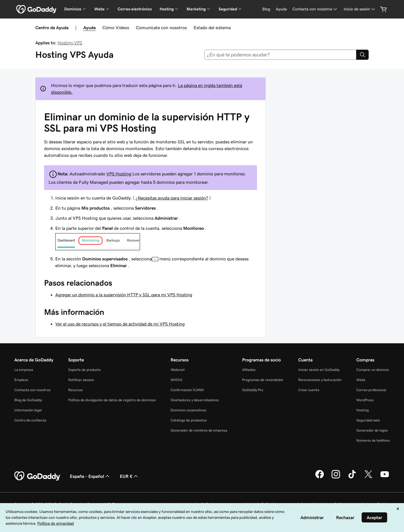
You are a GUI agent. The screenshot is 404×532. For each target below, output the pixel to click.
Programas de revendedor (263, 380)
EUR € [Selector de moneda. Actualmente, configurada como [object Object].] (129, 476)
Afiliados (249, 370)
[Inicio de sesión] (360, 9)
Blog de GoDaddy (28, 400)
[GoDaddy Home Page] (38, 476)
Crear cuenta (309, 390)
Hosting (362, 410)
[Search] (362, 55)
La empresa (24, 370)
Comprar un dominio (373, 370)
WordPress (365, 400)
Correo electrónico (135, 9)
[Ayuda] (281, 9)
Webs (361, 380)
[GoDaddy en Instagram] (336, 478)
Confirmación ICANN (187, 390)
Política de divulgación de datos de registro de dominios (112, 400)
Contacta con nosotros (32, 390)
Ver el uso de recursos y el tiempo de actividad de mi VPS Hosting (120, 324)
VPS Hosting (119, 174)
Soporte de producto (84, 370)
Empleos (21, 380)
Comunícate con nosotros (161, 27)
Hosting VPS (70, 43)
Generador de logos (372, 430)
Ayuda (89, 27)
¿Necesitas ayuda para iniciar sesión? (172, 198)
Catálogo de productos (189, 420)
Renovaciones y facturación (320, 380)
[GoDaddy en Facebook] (320, 478)
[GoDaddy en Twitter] (368, 478)
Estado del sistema (212, 27)
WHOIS (176, 380)
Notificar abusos (81, 380)
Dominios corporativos (188, 410)
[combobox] (280, 55)
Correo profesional (371, 390)
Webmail (178, 370)
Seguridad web (368, 420)
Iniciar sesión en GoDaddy (319, 370)
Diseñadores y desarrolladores (195, 400)
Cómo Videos (116, 27)
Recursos (75, 390)
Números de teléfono (373, 440)
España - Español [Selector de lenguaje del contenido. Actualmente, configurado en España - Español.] (90, 476)
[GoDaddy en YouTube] (385, 478)
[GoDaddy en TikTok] (352, 478)
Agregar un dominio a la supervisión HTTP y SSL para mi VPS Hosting (124, 295)
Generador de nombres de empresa (199, 430)
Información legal (28, 410)
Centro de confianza (30, 420)
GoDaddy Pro (253, 390)
